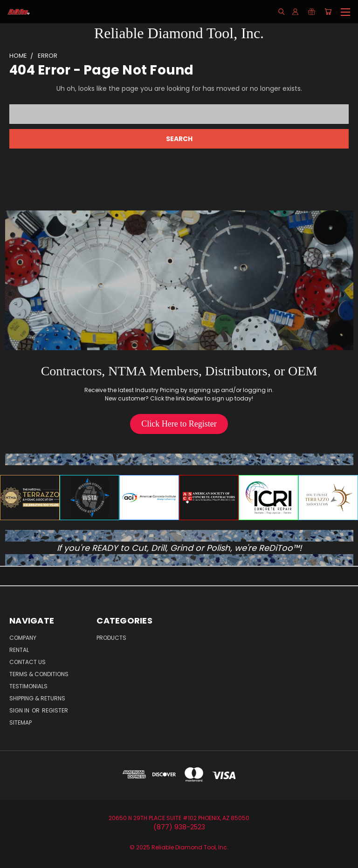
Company (23, 638)
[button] (179, 424)
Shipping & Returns (37, 698)
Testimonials (28, 686)
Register (55, 710)
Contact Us (28, 662)
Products (111, 638)
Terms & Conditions (39, 674)
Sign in (20, 710)
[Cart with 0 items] (328, 12)
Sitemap (21, 722)
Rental (19, 650)
